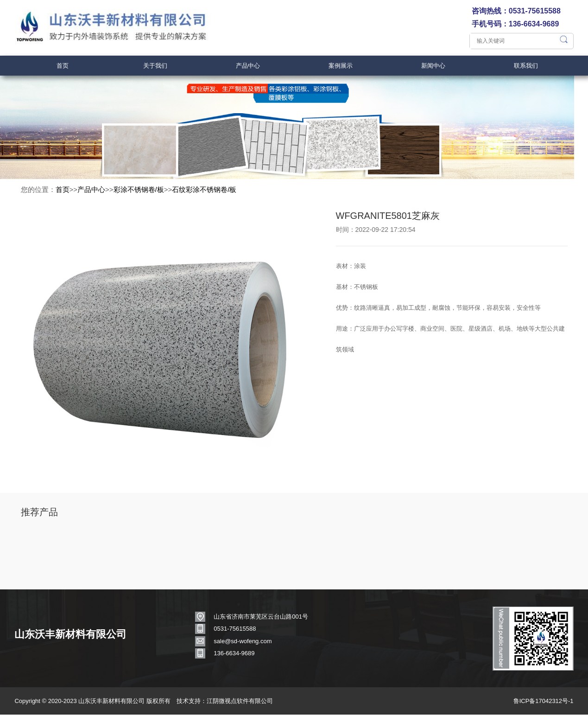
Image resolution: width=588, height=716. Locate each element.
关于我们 (155, 66)
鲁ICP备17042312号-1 (542, 703)
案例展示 (341, 66)
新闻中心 (433, 66)
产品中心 (248, 66)
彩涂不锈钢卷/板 (139, 193)
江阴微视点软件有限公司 (241, 703)
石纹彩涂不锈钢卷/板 (204, 193)
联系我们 (526, 66)
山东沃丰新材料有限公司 (72, 640)
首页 (63, 66)
